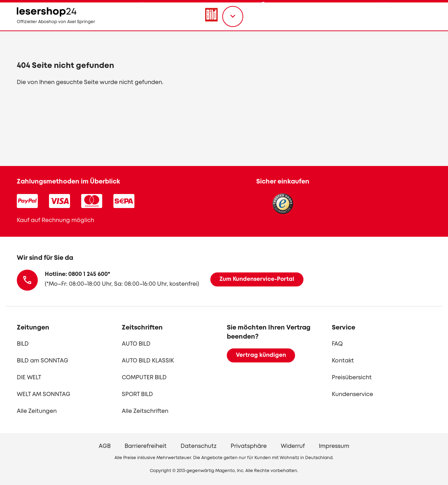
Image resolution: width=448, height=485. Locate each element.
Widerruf (293, 446)
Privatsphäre (249, 446)
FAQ (337, 344)
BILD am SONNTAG (43, 361)
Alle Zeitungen (37, 411)
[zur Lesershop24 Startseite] (69, 28)
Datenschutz (199, 446)
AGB (105, 446)
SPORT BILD (137, 394)
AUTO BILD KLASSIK (148, 361)
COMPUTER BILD (144, 378)
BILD (23, 344)
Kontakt (343, 361)
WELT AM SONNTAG (44, 394)
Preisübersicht (352, 378)
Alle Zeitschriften (145, 411)
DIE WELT (29, 378)
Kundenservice (352, 394)
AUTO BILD (136, 344)
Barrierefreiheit (146, 446)
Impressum (334, 446)
